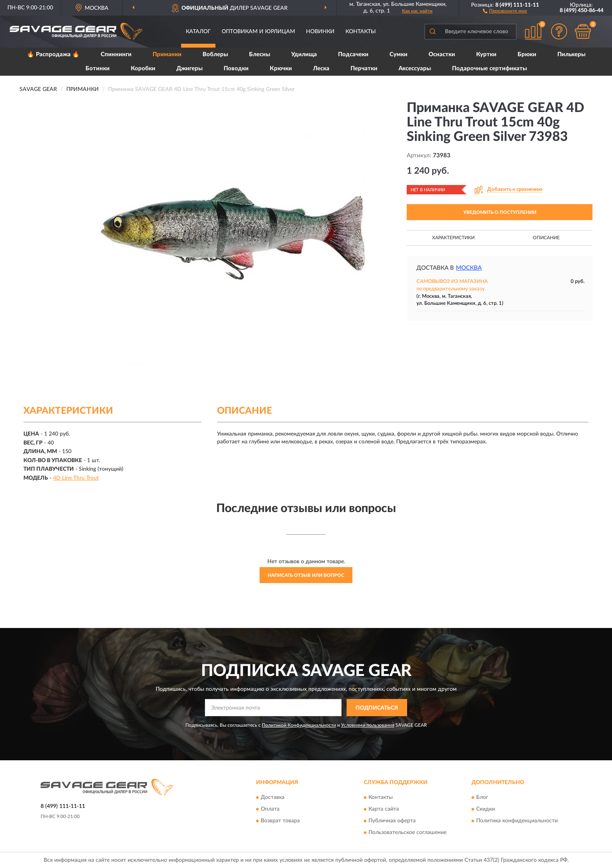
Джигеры (189, 68)
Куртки (486, 54)
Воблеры (215, 54)
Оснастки (442, 54)
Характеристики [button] (453, 238)
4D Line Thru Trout (76, 478)
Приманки (167, 54)
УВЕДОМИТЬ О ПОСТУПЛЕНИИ (500, 212)
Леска (321, 68)
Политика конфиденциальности (517, 821)
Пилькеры (571, 54)
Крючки (281, 68)
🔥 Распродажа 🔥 (53, 54)
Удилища (304, 54)
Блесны (260, 54)
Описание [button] (546, 238)
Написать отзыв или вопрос (306, 575)
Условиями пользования (368, 725)
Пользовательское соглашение (407, 832)
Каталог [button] (198, 32)
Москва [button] (469, 268)
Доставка (273, 797)
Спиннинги (116, 54)
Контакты (361, 32)
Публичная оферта (392, 821)
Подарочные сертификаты (489, 68)
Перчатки (364, 68)
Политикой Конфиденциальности (299, 725)
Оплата (270, 809)
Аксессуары (415, 68)
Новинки (320, 32)
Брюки (527, 54)
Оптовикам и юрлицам (258, 32)
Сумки (399, 54)
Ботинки (98, 68)
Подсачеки (353, 54)
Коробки (143, 68)
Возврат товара (280, 821)
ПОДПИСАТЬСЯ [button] (377, 708)
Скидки (486, 809)
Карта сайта (384, 809)
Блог (482, 797)
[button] (505, 11)
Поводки (236, 68)
